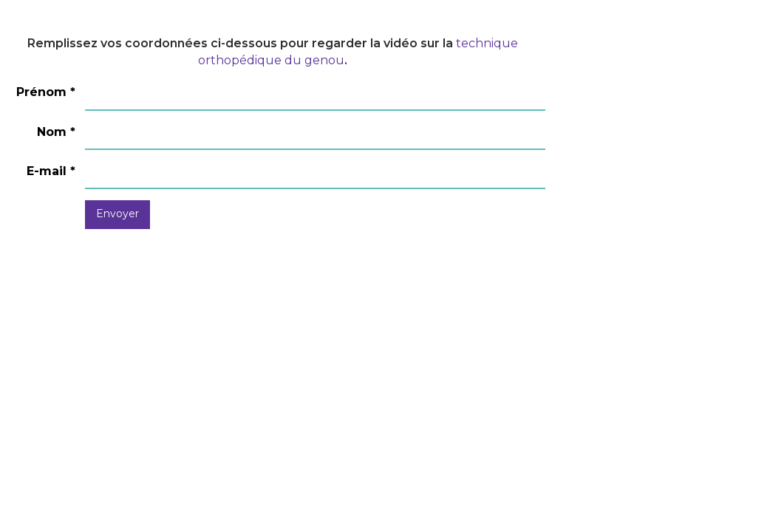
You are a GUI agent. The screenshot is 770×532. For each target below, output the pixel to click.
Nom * (56, 132)
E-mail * (51, 171)
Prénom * (46, 92)
